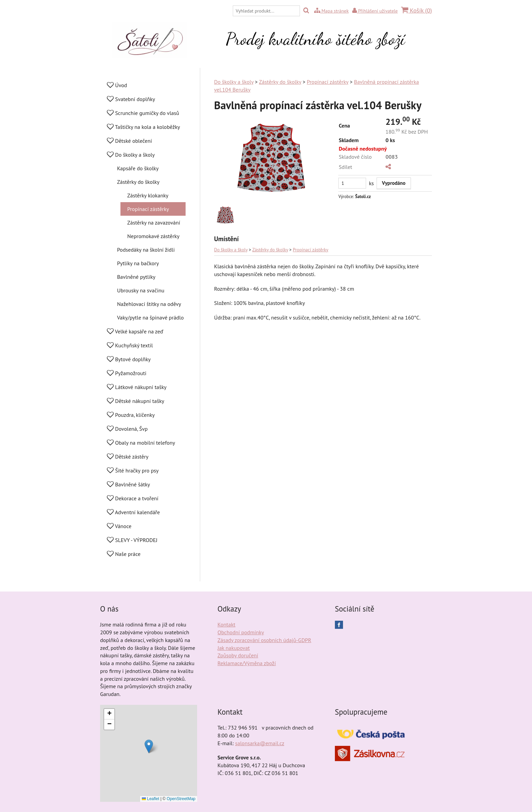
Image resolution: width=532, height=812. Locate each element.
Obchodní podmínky (241, 632)
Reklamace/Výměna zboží (247, 663)
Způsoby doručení (238, 655)
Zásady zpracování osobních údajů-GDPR (264, 640)
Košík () (416, 10)
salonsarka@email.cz (260, 743)
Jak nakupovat (234, 648)
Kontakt (226, 624)
